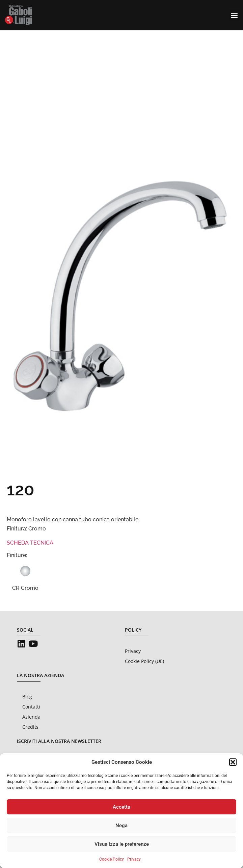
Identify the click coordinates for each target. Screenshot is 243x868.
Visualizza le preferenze (122, 844)
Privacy (134, 859)
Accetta (122, 807)
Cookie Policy (112, 859)
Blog (27, 697)
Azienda (31, 717)
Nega (122, 826)
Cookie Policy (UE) (144, 661)
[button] (233, 762)
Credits (30, 727)
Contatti (31, 707)
